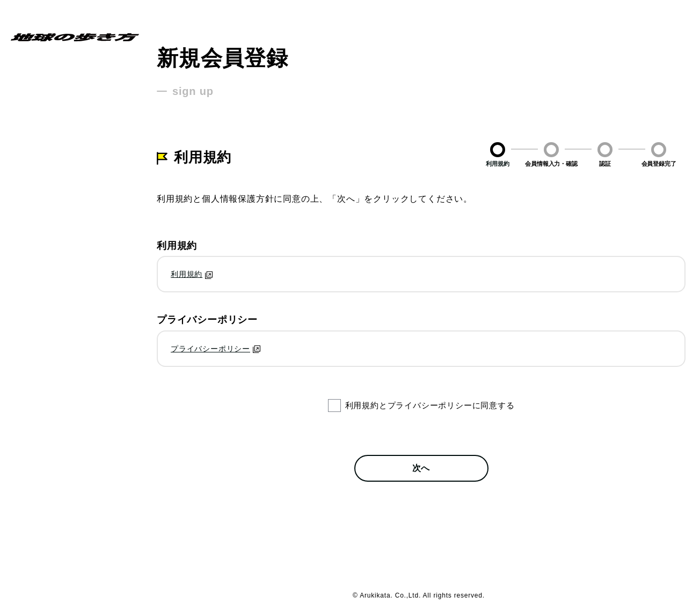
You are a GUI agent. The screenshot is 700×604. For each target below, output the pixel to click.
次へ (421, 468)
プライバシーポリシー (210, 349)
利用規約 (187, 274)
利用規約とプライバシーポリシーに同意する (430, 405)
